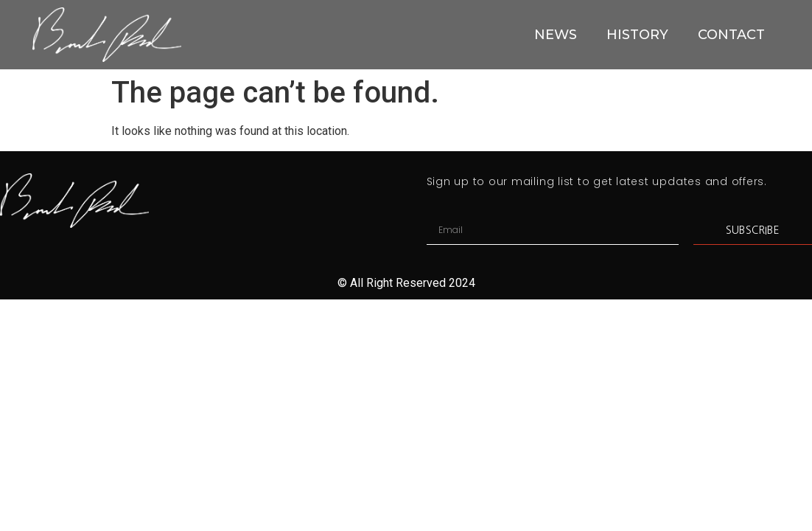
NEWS (556, 35)
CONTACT (731, 35)
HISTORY (637, 35)
